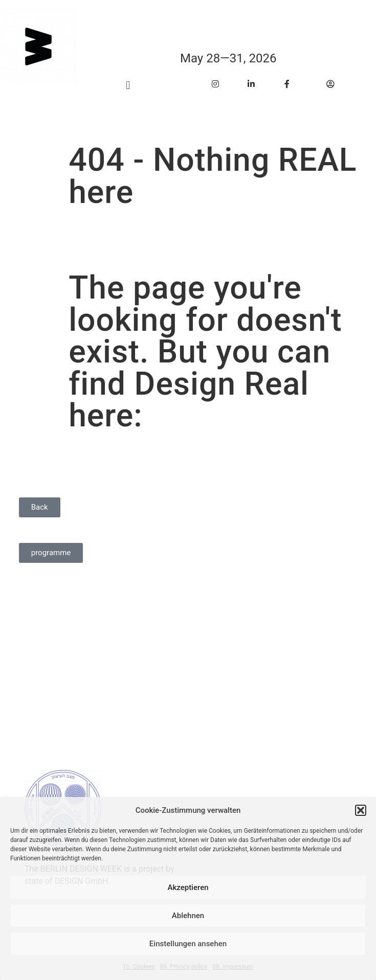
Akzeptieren (188, 887)
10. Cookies (139, 967)
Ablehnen (188, 916)
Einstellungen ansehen (188, 944)
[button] (361, 810)
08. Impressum (233, 967)
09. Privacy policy (183, 967)
